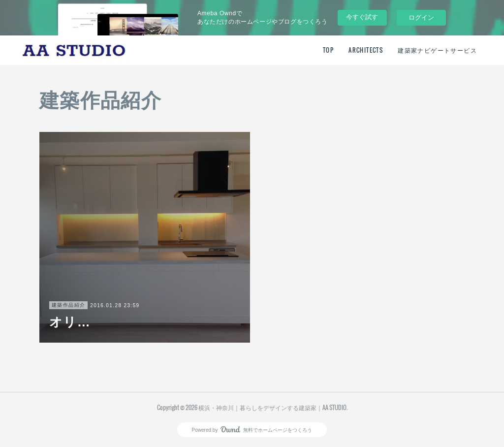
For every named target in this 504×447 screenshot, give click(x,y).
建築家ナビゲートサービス (437, 50)
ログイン (421, 17)
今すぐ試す (362, 17)
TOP (328, 50)
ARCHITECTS (366, 50)
